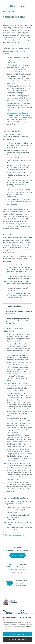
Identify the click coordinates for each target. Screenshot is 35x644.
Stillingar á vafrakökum (18, 640)
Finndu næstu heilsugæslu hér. (13, 535)
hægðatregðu (17, 296)
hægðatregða (24, 113)
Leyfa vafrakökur (17, 634)
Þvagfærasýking (12, 113)
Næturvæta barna (10, 11)
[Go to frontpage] (17, 6)
